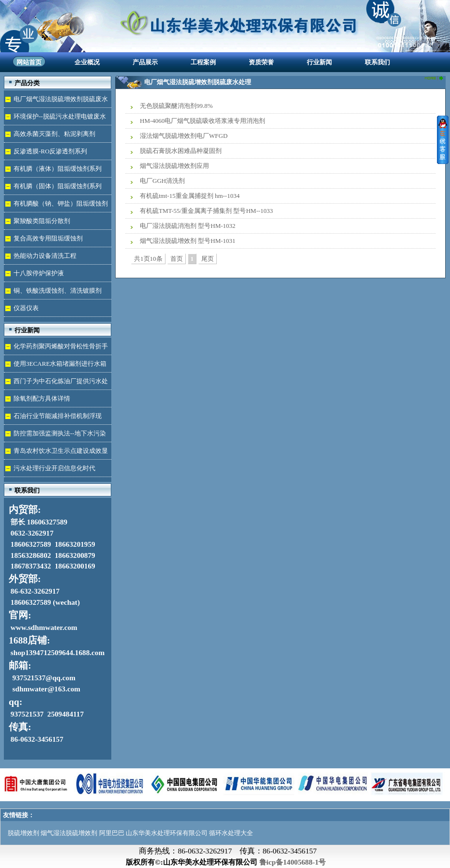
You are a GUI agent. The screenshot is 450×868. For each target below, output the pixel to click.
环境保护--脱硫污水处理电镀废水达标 (55, 119)
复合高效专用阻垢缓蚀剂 (48, 238)
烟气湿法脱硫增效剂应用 (174, 166)
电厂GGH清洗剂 (162, 181)
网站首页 (29, 62)
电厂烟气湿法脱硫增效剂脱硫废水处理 (56, 101)
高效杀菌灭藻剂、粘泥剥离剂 (54, 134)
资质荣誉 (261, 62)
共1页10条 (148, 259)
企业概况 (87, 62)
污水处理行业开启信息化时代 (54, 468)
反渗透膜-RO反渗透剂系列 (50, 151)
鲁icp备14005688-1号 (293, 862)
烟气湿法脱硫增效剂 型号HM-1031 (188, 241)
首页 (177, 259)
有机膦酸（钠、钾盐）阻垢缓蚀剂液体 (56, 206)
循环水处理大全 (231, 833)
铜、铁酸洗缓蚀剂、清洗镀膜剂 (58, 291)
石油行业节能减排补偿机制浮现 (58, 416)
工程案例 (203, 62)
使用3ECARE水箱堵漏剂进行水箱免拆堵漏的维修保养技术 (55, 366)
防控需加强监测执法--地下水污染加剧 (55, 436)
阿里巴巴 (112, 833)
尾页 (208, 259)
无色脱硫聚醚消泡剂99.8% (176, 106)
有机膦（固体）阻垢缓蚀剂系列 (58, 186)
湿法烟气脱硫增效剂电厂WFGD (184, 136)
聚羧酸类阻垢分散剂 (42, 221)
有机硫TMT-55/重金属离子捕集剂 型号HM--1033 (206, 211)
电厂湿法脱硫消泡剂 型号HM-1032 (188, 226)
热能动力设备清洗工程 (45, 256)
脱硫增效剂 (23, 833)
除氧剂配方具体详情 (42, 398)
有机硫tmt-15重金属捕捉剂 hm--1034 (190, 196)
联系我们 (377, 62)
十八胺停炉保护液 (39, 273)
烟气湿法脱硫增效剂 (69, 833)
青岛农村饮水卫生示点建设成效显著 (56, 453)
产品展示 (145, 62)
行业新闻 (319, 62)
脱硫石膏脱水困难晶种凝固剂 (181, 151)
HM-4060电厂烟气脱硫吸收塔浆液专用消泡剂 (202, 121)
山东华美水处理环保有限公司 (167, 833)
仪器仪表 (26, 308)
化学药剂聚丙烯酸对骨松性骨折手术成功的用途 (56, 349)
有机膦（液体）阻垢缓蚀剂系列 (58, 169)
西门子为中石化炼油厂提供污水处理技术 (56, 383)
